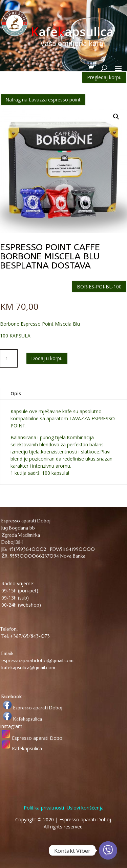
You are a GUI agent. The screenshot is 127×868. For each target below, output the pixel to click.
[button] (116, 117)
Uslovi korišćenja (84, 808)
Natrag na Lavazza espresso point (43, 100)
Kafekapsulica (21, 719)
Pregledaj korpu (104, 77)
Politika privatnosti (44, 808)
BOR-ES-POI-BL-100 (99, 287)
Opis (16, 393)
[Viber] (108, 850)
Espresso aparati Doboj (31, 708)
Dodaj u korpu (47, 358)
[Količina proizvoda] (9, 358)
